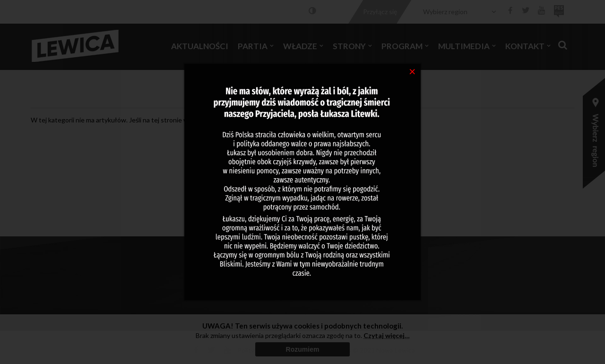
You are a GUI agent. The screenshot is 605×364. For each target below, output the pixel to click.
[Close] (412, 71)
